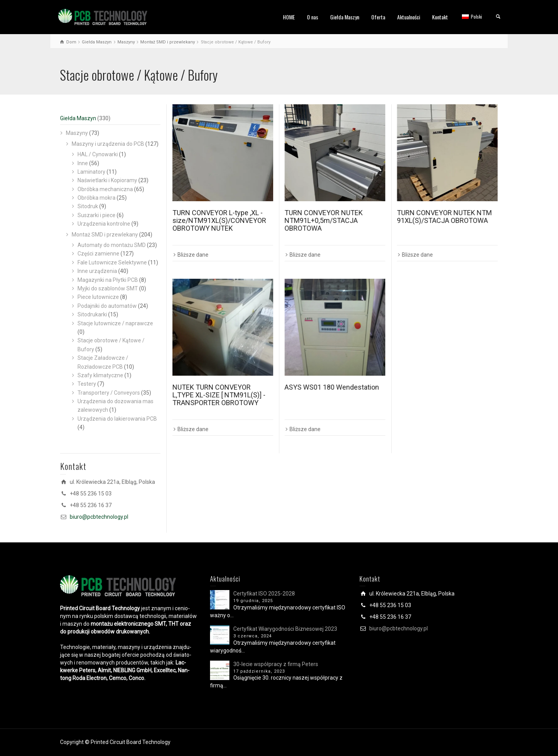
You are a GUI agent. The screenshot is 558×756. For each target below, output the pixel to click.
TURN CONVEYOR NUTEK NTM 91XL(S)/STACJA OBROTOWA (444, 217)
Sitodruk (88, 206)
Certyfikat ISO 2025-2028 (264, 594)
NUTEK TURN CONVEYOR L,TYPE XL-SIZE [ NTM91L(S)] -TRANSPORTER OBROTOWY (219, 395)
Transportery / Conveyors (109, 393)
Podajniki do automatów (107, 306)
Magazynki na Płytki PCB (108, 280)
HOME (289, 17)
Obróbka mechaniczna (105, 189)
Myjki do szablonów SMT (108, 288)
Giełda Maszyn (345, 17)
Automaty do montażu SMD (112, 245)
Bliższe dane (193, 255)
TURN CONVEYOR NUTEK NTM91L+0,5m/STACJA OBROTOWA (324, 220)
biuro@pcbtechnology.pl (99, 517)
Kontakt (440, 17)
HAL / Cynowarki (98, 154)
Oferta (378, 17)
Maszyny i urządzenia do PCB (108, 144)
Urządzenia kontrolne (104, 224)
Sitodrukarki (92, 314)
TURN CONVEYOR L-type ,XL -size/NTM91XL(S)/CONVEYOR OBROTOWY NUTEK (219, 220)
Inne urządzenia (97, 271)
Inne (83, 163)
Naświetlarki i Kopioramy (107, 180)
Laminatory (91, 172)
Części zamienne (98, 254)
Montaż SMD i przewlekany (105, 235)
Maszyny (77, 133)
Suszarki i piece (96, 215)
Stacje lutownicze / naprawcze (115, 323)
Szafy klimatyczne (100, 375)
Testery (87, 384)
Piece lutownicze (98, 297)
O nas (313, 17)
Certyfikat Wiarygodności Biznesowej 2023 (285, 629)
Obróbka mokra (96, 198)
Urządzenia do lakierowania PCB (117, 419)
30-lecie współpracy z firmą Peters (276, 664)
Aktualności (409, 17)
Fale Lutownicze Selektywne (112, 262)
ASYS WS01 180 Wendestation (332, 387)
